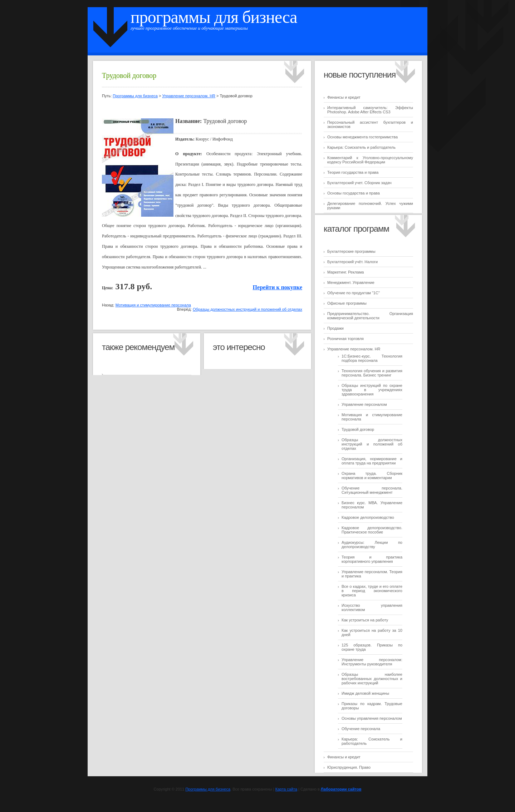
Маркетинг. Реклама (345, 272)
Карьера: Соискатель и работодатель (361, 147)
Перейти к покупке (278, 287)
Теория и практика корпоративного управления (372, 559)
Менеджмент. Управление (351, 282)
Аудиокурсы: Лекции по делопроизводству (372, 545)
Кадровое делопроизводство (368, 517)
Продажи (335, 328)
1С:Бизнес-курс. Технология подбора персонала (372, 358)
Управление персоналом (364, 404)
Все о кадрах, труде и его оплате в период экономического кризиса (372, 591)
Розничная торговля (345, 339)
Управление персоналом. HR (354, 349)
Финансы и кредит (344, 97)
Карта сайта (286, 789)
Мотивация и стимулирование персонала (153, 305)
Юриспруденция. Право (349, 767)
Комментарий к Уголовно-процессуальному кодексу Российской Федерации (370, 160)
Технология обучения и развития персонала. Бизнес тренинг (372, 373)
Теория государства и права (353, 172)
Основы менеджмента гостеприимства (362, 137)
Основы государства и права (354, 193)
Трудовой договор (358, 429)
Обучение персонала (361, 729)
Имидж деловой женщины (365, 693)
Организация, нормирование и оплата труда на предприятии (372, 461)
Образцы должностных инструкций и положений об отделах (372, 444)
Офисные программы (347, 303)
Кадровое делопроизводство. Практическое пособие (372, 530)
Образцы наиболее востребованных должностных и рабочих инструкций (372, 679)
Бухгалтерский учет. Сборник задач (359, 183)
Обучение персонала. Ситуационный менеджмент (372, 490)
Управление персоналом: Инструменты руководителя (372, 662)
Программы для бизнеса (214, 17)
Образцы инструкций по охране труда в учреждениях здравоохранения (372, 390)
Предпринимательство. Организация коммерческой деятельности (370, 316)
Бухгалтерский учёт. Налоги (352, 262)
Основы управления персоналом (372, 718)
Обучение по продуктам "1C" (354, 293)
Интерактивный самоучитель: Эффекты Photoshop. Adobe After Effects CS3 (370, 110)
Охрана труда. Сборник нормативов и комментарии (372, 476)
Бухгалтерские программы (351, 251)
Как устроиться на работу (365, 620)
